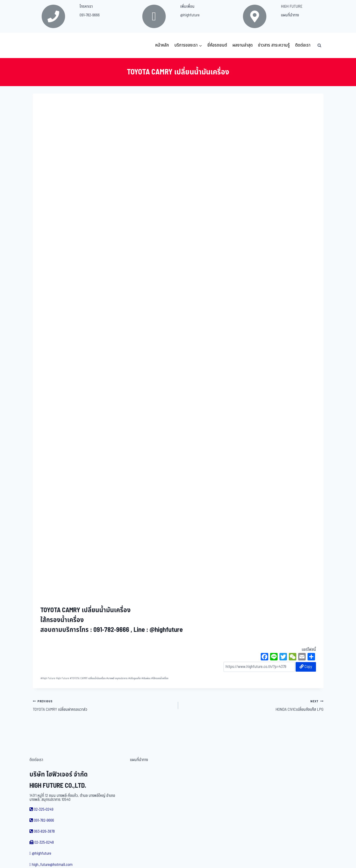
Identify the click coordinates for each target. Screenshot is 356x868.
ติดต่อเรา (303, 45)
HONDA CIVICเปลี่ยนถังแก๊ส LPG (253, 705)
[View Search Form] (319, 45)
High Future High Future (55, 678)
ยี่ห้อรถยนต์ (217, 45)
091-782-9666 (90, 15)
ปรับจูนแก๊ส (134, 678)
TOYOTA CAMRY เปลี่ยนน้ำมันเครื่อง (88, 678)
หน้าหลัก (162, 45)
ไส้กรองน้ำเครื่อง (160, 678)
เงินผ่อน (146, 678)
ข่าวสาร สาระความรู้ (274, 45)
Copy (306, 667)
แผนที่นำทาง (290, 15)
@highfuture (190, 15)
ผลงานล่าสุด (243, 45)
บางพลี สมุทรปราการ (117, 678)
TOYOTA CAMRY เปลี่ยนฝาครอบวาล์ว (103, 705)
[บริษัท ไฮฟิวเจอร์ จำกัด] (43, 45)
